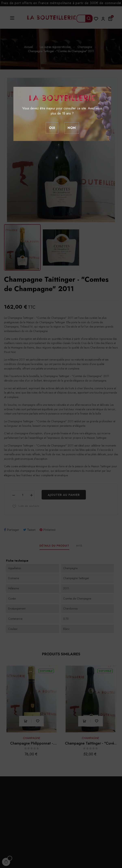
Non (72, 128)
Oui (52, 128)
